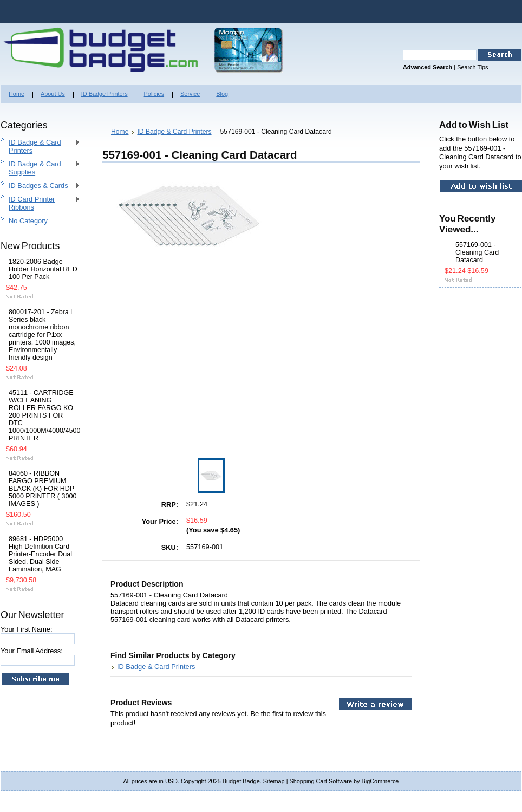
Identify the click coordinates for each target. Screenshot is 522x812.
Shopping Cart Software (321, 781)
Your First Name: (27, 629)
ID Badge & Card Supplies (40, 168)
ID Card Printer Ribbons (40, 203)
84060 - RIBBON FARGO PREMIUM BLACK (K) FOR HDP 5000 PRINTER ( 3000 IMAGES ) (43, 489)
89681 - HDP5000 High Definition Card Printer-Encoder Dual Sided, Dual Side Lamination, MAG (40, 554)
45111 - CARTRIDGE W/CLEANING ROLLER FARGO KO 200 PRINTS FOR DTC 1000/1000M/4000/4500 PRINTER (43, 415)
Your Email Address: (32, 651)
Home (120, 132)
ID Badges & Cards (40, 186)
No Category (28, 221)
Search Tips (472, 67)
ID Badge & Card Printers (40, 146)
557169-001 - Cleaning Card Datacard (477, 252)
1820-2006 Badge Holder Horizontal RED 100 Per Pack (43, 269)
